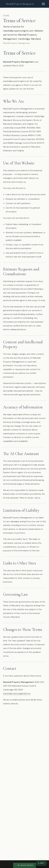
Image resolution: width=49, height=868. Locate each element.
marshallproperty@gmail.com (17, 693)
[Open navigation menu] (43, 4)
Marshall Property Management (20, 4)
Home (6, 16)
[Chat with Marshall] (41, 863)
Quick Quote (26, 865)
